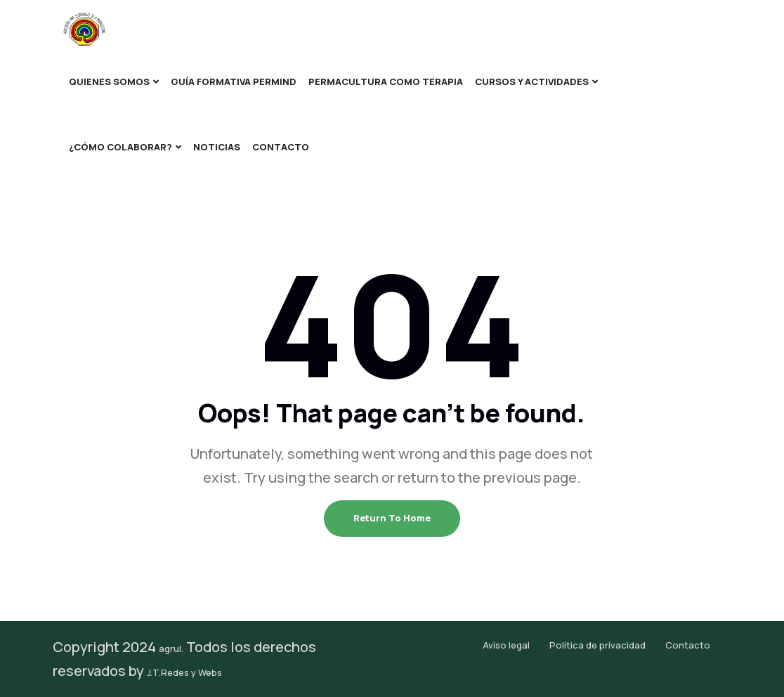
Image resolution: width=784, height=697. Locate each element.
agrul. (171, 649)
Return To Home (392, 518)
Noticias (217, 147)
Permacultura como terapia (386, 82)
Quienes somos (109, 82)
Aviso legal (506, 645)
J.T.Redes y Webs (184, 672)
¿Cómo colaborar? (120, 147)
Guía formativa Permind (234, 82)
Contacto (281, 147)
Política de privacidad (597, 645)
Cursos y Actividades (532, 82)
